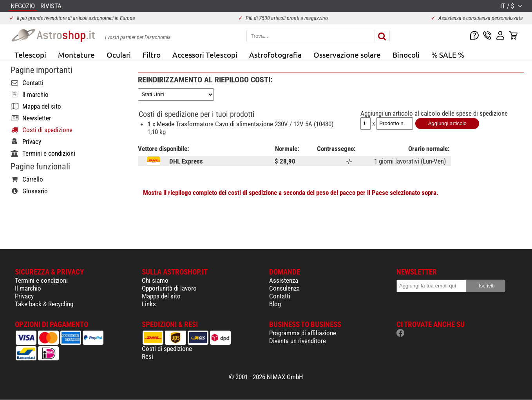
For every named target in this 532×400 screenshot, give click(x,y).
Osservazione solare (347, 55)
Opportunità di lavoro (169, 288)
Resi (147, 356)
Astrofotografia (275, 55)
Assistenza (284, 280)
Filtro (152, 55)
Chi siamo (155, 280)
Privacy (24, 296)
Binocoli (406, 55)
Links (149, 304)
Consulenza (284, 288)
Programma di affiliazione (303, 333)
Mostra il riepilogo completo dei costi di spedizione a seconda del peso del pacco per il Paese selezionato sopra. (291, 193)
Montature (76, 55)
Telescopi (30, 55)
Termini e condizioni (41, 280)
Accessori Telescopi (205, 55)
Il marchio (28, 288)
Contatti (280, 296)
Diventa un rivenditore (298, 341)
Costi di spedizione (167, 349)
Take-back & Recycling (44, 304)
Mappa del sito (161, 296)
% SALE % (448, 55)
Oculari (119, 55)
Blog (275, 304)
